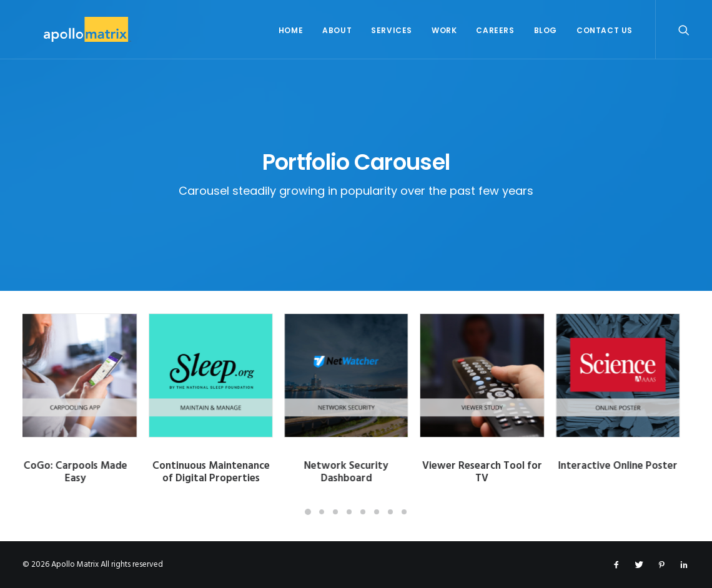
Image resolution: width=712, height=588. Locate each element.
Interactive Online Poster (627, 466)
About (337, 30)
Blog (546, 30)
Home (291, 30)
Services (392, 30)
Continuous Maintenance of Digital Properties (220, 472)
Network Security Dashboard (356, 472)
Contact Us (605, 30)
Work (444, 30)
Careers (495, 30)
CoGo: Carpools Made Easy (85, 472)
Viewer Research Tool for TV (492, 472)
